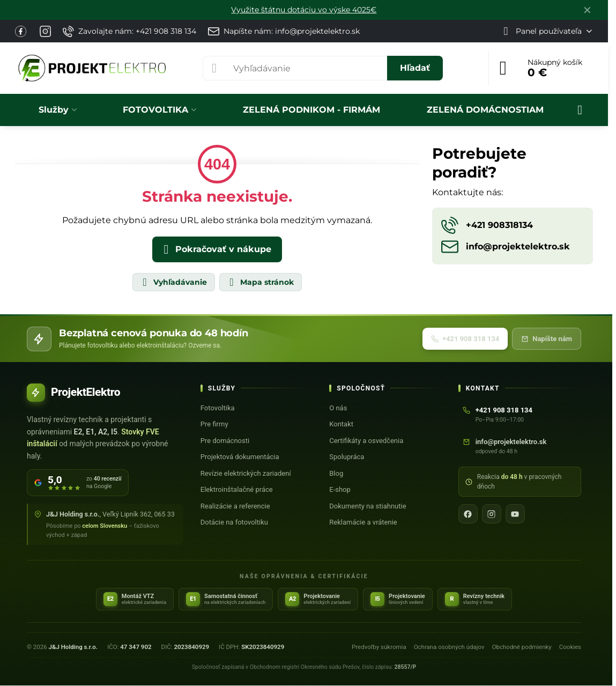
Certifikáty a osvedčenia (366, 441)
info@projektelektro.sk (511, 442)
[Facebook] (468, 514)
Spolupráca (347, 457)
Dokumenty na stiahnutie (368, 506)
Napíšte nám (547, 339)
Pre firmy (214, 424)
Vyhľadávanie (173, 282)
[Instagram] (492, 514)
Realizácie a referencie (235, 506)
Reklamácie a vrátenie (363, 522)
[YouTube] (515, 514)
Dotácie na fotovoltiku (234, 522)
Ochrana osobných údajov (449, 647)
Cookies (570, 647)
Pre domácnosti (225, 441)
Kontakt (341, 424)
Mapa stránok (260, 282)
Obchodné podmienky (522, 647)
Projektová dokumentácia (240, 457)
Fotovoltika (218, 408)
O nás (338, 408)
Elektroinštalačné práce (237, 489)
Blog (336, 473)
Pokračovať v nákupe (216, 249)
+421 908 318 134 (465, 339)
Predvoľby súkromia (379, 647)
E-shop (340, 489)
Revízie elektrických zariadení (246, 473)
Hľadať (415, 68)
